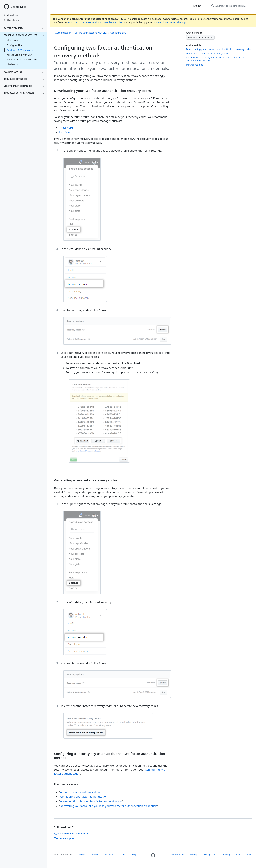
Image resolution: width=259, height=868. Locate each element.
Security (109, 855)
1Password (66, 128)
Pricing (193, 855)
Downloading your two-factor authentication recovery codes (219, 49)
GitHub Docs (18, 7)
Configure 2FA (14, 45)
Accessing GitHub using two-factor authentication (91, 801)
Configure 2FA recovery (20, 50)
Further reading (195, 65)
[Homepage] (153, 855)
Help (134, 855)
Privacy (95, 855)
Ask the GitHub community (71, 834)
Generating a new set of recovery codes (207, 53)
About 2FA (12, 40)
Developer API (209, 855)
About (249, 855)
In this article (194, 45)
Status (122, 855)
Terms (82, 855)
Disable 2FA (13, 64)
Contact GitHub (177, 855)
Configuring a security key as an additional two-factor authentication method (215, 59)
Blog (238, 855)
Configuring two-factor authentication (84, 797)
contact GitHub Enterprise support (172, 22)
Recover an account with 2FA (22, 60)
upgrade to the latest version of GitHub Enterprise (95, 22)
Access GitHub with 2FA (19, 55)
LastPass (65, 132)
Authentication (13, 20)
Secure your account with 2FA (91, 33)
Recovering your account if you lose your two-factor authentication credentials (109, 806)
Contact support (65, 838)
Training (226, 855)
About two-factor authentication (80, 792)
